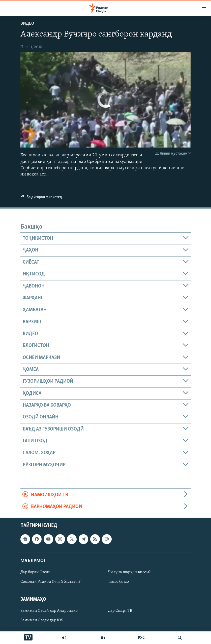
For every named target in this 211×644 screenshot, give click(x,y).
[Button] (41, 198)
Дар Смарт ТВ (120, 611)
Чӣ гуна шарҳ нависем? (129, 572)
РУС (141, 638)
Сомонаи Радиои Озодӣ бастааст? (50, 582)
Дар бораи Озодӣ (36, 572)
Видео (27, 24)
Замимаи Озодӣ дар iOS (42, 620)
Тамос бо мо (118, 582)
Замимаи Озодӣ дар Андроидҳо (49, 611)
